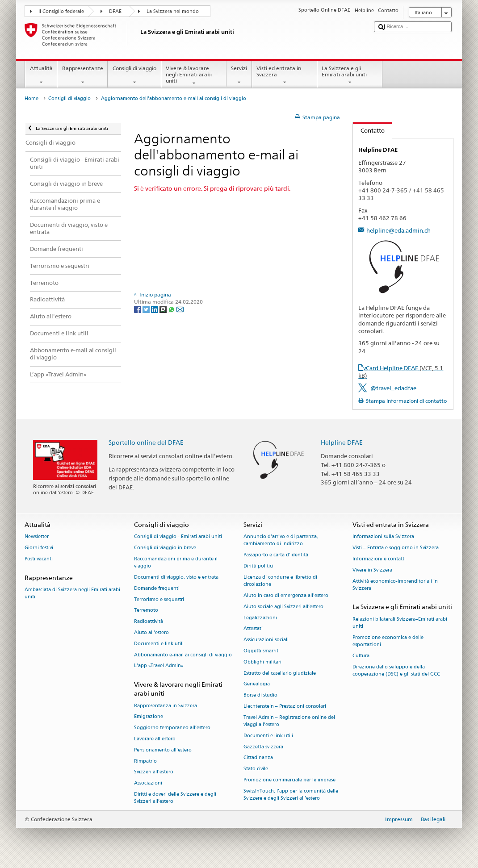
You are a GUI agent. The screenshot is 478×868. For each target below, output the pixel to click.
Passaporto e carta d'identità (276, 555)
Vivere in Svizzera (372, 570)
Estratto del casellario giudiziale (280, 673)
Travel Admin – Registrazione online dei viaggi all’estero (289, 721)
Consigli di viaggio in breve (165, 548)
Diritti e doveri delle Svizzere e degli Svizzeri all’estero (175, 798)
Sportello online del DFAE (146, 442)
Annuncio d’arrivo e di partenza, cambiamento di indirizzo (281, 540)
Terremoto (146, 611)
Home (31, 98)
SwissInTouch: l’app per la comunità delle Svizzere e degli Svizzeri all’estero (291, 795)
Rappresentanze (82, 75)
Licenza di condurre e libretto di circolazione (280, 581)
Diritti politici (258, 566)
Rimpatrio (145, 761)
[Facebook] (138, 309)
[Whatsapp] (172, 309)
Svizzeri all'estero (154, 772)
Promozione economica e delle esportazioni (388, 641)
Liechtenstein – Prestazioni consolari (285, 706)
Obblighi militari (262, 662)
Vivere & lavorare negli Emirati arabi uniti (194, 76)
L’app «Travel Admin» (159, 666)
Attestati (253, 629)
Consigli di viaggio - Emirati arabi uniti (178, 537)
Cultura (361, 656)
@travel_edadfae (393, 388)
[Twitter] (147, 309)
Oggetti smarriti (262, 651)
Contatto (369, 130)
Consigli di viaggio (134, 75)
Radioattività (149, 622)
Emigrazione (149, 717)
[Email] (180, 309)
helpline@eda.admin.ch (398, 230)
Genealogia (257, 684)
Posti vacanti (39, 559)
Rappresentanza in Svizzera (166, 706)
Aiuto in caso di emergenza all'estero (286, 595)
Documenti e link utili (159, 644)
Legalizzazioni (260, 618)
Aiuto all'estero (151, 632)
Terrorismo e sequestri (159, 599)
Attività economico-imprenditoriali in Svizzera (395, 585)
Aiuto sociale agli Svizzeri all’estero (283, 607)
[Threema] (164, 309)
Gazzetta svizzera (263, 747)
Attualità (41, 75)
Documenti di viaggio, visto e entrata (176, 577)
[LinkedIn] (155, 309)
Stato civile (256, 769)
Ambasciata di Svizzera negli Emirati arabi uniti (72, 593)
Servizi (239, 75)
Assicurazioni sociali (266, 640)
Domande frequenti (157, 588)
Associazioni (148, 783)
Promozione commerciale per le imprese (289, 780)
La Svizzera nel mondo (173, 11)
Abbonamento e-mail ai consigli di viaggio (183, 655)
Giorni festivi (39, 548)
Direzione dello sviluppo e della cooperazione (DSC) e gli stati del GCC (396, 670)
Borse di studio (260, 695)
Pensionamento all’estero (163, 750)
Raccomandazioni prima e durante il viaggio (176, 562)
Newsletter (37, 537)
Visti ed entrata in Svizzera (285, 75)
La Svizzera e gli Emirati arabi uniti (350, 75)
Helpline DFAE (342, 442)
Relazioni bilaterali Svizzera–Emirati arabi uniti (400, 623)
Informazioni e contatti (379, 559)
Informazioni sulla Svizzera (383, 537)
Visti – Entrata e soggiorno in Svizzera (396, 548)
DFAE (115, 11)
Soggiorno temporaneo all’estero (172, 728)
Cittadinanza (258, 758)
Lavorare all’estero (155, 739)
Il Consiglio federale (61, 11)
